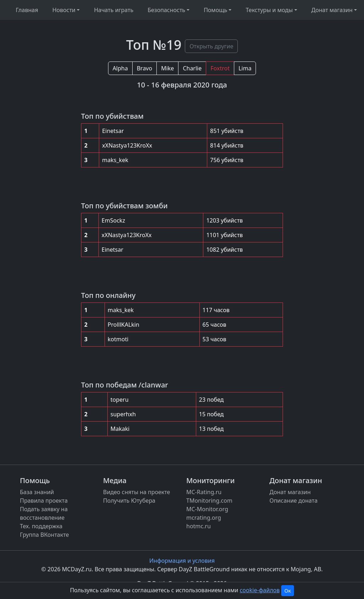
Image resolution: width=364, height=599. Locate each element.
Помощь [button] (215, 10)
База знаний (37, 492)
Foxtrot (220, 68)
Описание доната (293, 501)
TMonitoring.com (209, 501)
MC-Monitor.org (207, 509)
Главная (27, 10)
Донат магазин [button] (332, 10)
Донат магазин (290, 492)
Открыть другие (211, 46)
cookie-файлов (259, 590)
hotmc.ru (199, 526)
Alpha (120, 68)
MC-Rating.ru (204, 492)
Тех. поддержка (41, 526)
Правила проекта (44, 501)
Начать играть (114, 10)
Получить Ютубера (129, 501)
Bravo (144, 68)
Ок (288, 591)
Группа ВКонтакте (44, 535)
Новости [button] (64, 10)
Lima (245, 68)
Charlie (192, 68)
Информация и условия (182, 561)
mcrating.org (204, 518)
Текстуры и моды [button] (269, 10)
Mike (167, 68)
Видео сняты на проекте (136, 492)
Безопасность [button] (166, 10)
